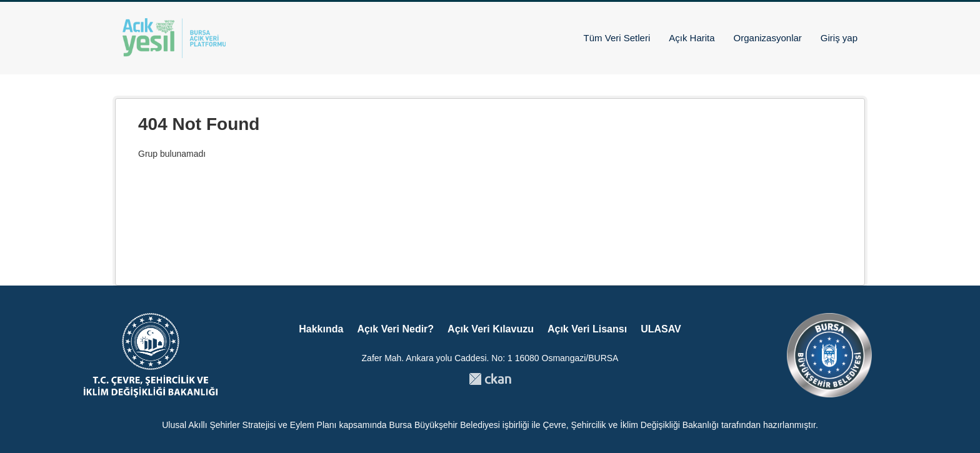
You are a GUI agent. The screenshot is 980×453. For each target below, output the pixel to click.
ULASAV (661, 329)
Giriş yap (839, 38)
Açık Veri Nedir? (395, 329)
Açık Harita (692, 38)
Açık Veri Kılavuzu (491, 329)
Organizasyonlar (768, 38)
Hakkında (321, 329)
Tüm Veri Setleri (617, 38)
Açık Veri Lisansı (587, 329)
